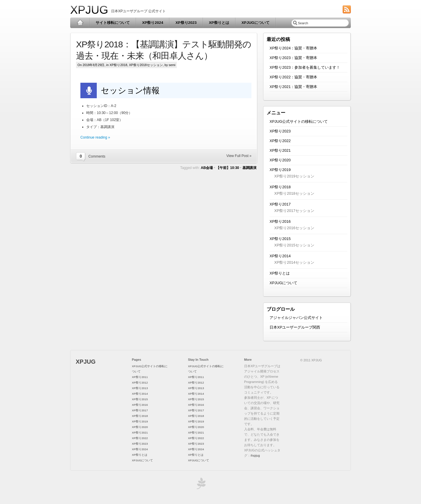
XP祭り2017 (280, 204)
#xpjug (255, 455)
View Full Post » (239, 156)
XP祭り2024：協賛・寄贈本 (293, 48)
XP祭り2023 (186, 23)
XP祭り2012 (140, 383)
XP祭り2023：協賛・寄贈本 (293, 58)
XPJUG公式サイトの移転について (299, 121)
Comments (97, 156)
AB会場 (207, 168)
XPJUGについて (256, 23)
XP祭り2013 (140, 388)
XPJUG (89, 10)
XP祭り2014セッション (294, 262)
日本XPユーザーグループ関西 (295, 327)
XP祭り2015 (280, 239)
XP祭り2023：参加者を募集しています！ (305, 67)
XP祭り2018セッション (146, 65)
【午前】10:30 (228, 168)
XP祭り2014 (280, 256)
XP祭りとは (219, 23)
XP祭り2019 (280, 170)
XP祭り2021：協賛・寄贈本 (293, 87)
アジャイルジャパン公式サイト (296, 318)
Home (80, 23)
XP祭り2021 (280, 150)
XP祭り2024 (153, 23)
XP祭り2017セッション (294, 211)
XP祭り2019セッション (294, 176)
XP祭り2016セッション (294, 228)
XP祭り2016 (280, 221)
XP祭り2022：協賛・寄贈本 (293, 77)
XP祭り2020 (280, 160)
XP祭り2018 (118, 65)
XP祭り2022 (280, 141)
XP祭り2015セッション (294, 245)
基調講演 (249, 168)
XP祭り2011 (140, 377)
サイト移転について (113, 23)
